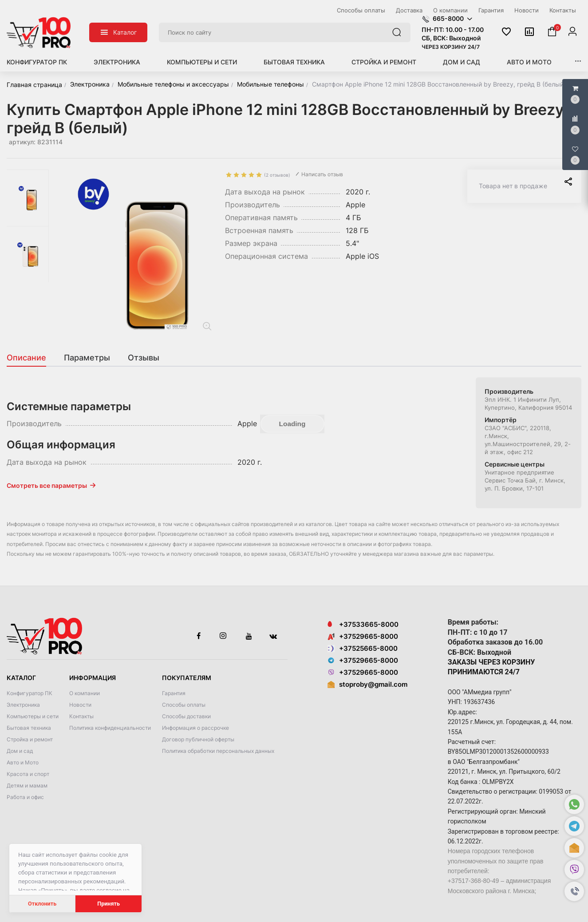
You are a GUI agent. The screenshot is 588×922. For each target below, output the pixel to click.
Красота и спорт (28, 774)
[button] (574, 892)
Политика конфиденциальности (110, 728)
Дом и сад (462, 62)
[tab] (31, 358)
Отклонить (42, 904)
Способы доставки (186, 716)
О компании (85, 693)
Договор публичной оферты (198, 739)
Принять (109, 904)
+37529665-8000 (363, 636)
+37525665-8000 (363, 648)
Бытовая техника (294, 62)
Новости (80, 705)
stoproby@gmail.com (373, 684)
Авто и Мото (529, 62)
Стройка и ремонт (384, 62)
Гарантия (174, 693)
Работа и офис (25, 797)
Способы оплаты (184, 705)
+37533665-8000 (363, 624)
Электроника (117, 62)
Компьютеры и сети (202, 62)
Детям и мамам (27, 785)
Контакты (81, 716)
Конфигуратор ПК (37, 62)
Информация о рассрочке (195, 728)
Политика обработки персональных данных (218, 751)
